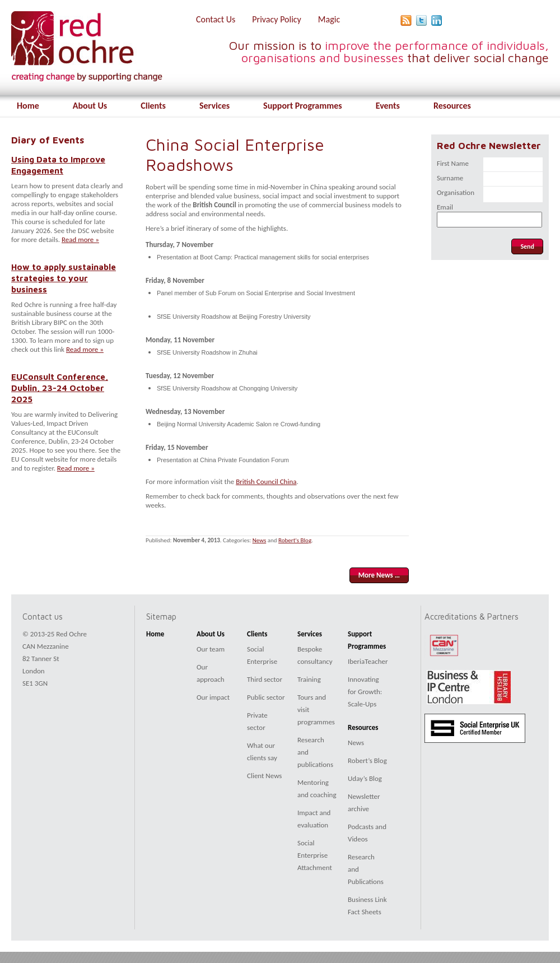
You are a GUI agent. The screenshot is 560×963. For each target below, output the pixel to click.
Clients (153, 106)
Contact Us (216, 19)
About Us (90, 106)
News (260, 540)
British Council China (266, 481)
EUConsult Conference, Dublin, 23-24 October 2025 (60, 388)
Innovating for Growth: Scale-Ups (365, 692)
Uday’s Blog (365, 778)
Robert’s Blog (367, 760)
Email (445, 207)
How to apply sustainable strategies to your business (64, 278)
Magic (329, 19)
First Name (453, 163)
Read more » (80, 239)
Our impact (213, 697)
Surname (450, 178)
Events (388, 106)
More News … (379, 575)
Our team (211, 649)
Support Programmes (303, 106)
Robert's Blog (295, 540)
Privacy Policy (277, 19)
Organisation (456, 192)
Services (214, 106)
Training (309, 679)
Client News (264, 776)
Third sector (265, 679)
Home (28, 106)
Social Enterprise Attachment (315, 855)
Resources (452, 106)
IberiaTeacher (368, 661)
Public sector (266, 697)
